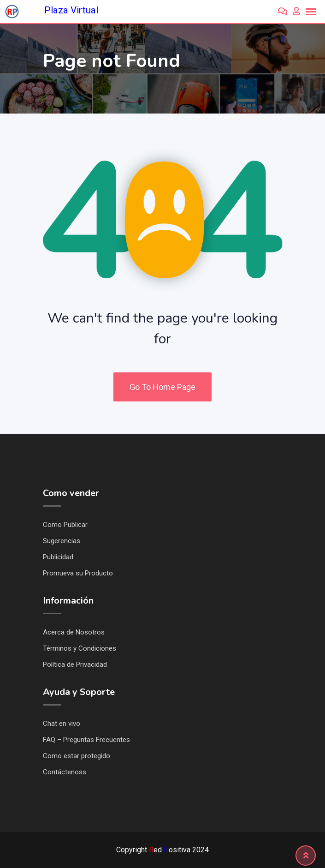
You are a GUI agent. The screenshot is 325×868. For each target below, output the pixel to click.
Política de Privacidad (75, 664)
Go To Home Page (162, 387)
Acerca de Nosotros (74, 632)
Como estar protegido (77, 756)
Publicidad (58, 557)
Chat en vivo (62, 724)
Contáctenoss (65, 772)
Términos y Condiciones (80, 648)
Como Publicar (65, 525)
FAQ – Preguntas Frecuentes (86, 740)
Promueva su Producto (78, 573)
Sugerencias (62, 541)
